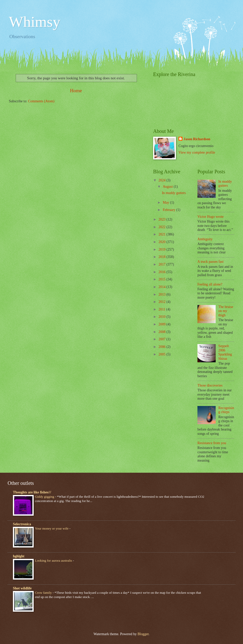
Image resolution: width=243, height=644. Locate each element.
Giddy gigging (45, 497)
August (168, 187)
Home (76, 91)
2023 (162, 219)
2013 (162, 294)
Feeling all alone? (210, 284)
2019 (162, 249)
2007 (162, 339)
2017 (162, 264)
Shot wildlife (22, 588)
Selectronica (22, 524)
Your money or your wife (52, 528)
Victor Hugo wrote (210, 217)
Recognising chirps (226, 410)
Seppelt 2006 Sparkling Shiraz (225, 352)
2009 (162, 324)
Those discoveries (210, 385)
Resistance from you (212, 443)
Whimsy (35, 22)
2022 (162, 227)
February (169, 210)
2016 (162, 272)
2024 (162, 180)
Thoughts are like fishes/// (32, 492)
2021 (162, 234)
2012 (162, 302)
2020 (162, 242)
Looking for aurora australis (54, 560)
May (166, 202)
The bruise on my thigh (226, 311)
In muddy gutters (174, 193)
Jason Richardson (197, 139)
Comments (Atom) (41, 101)
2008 (162, 332)
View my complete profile (197, 152)
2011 (162, 309)
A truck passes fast (210, 262)
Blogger (143, 634)
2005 (162, 354)
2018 (162, 257)
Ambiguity (205, 239)
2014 (162, 287)
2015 (162, 279)
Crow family (44, 593)
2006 (162, 347)
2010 (162, 317)
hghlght (19, 556)
